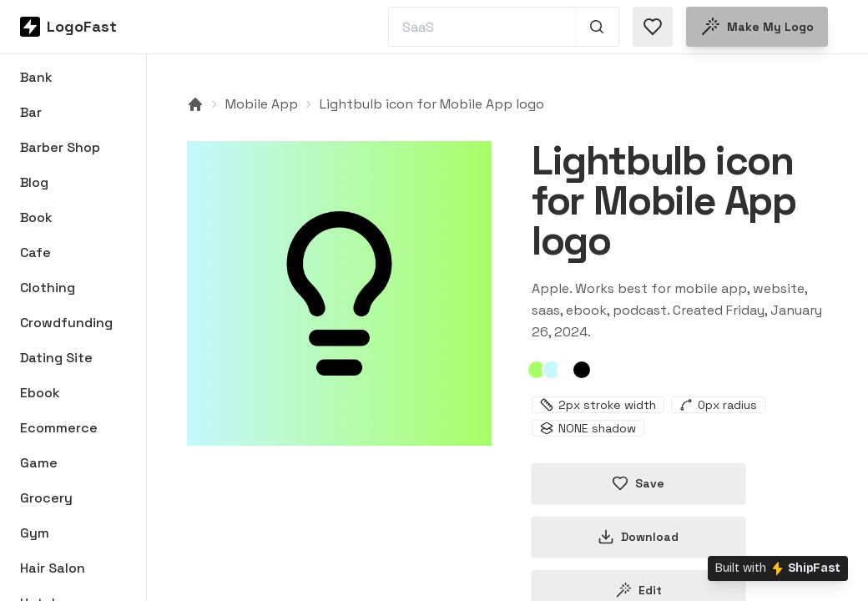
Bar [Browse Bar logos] (31, 112)
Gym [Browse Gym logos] (35, 533)
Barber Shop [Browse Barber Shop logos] (60, 147)
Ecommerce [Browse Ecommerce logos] (59, 428)
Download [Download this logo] (638, 537)
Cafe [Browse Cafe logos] (35, 253)
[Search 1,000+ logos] (597, 27)
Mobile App (262, 104)
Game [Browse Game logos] (39, 463)
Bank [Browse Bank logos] (36, 77)
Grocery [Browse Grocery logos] (46, 498)
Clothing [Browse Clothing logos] (48, 288)
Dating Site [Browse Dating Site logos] (56, 358)
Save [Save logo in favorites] (638, 483)
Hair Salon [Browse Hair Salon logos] (53, 568)
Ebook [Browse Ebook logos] (40, 393)
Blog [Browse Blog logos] (34, 182)
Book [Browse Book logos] (36, 217)
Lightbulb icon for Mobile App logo (432, 104)
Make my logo (757, 27)
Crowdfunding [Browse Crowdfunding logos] (66, 323)
